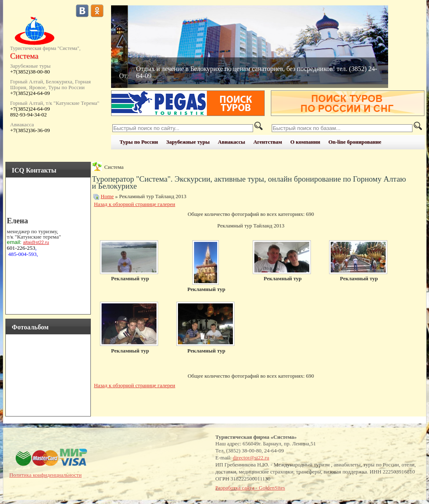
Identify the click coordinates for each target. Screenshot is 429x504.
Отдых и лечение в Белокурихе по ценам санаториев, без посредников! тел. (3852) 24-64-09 (257, 72)
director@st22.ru (251, 458)
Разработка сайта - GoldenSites (250, 488)
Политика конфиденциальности (46, 475)
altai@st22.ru (36, 242)
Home (107, 196)
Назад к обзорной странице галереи (135, 204)
